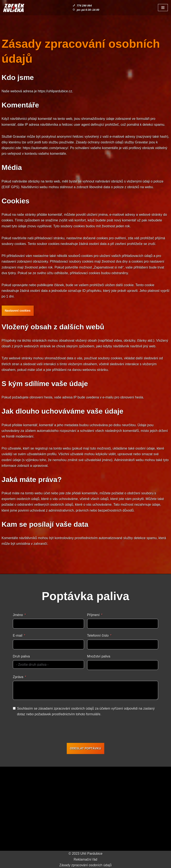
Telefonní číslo (98, 636)
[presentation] (87, 730)
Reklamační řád (85, 859)
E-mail (18, 636)
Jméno (18, 615)
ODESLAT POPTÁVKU (85, 748)
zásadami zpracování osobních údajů (66, 709)
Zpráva (18, 677)
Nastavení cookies (18, 311)
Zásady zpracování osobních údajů (85, 865)
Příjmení (94, 615)
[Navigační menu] (163, 8)
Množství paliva (99, 656)
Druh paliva (21, 656)
